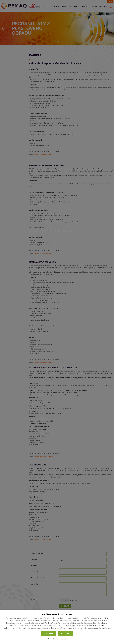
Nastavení (49, 634)
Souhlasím (65, 634)
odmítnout (65, 639)
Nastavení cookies (98, 626)
